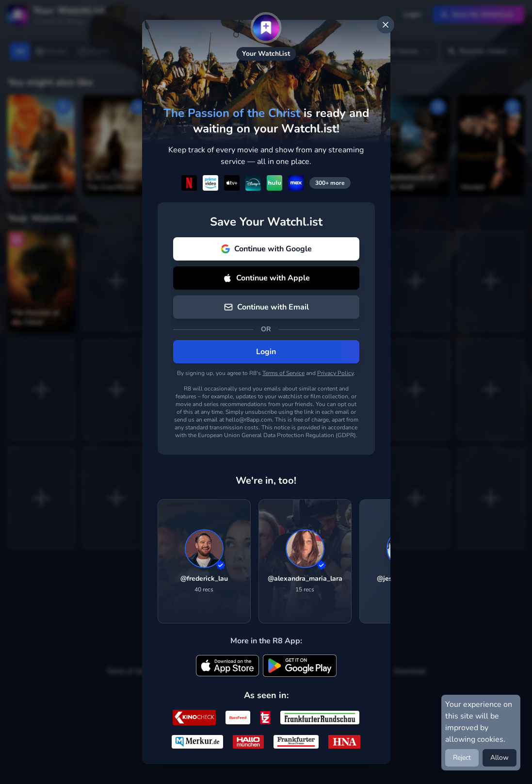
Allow (500, 758)
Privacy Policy (335, 373)
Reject (462, 758)
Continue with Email (266, 307)
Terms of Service (283, 373)
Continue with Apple (266, 278)
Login (266, 352)
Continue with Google (266, 249)
